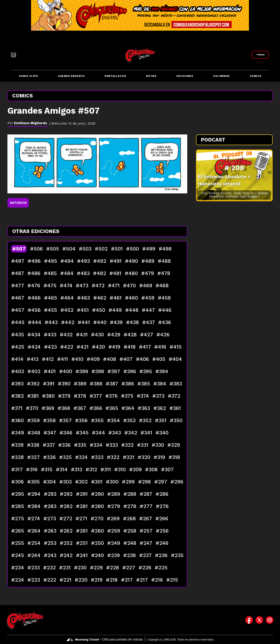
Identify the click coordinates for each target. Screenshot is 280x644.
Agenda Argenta (71, 76)
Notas (151, 76)
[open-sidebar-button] (14, 55)
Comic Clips (28, 76)
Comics (256, 76)
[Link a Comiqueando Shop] (260, 55)
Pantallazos (115, 76)
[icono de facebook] (249, 620)
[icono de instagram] (270, 620)
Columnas (221, 76)
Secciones (185, 76)
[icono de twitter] (259, 620)
